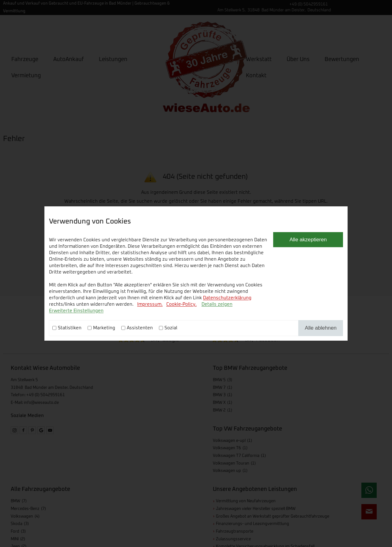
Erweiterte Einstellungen (76, 311)
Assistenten (140, 328)
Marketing (104, 328)
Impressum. (150, 304)
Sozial (171, 328)
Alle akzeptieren (308, 239)
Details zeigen (217, 304)
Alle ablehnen (321, 328)
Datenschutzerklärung (227, 298)
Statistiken (70, 328)
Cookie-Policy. (181, 304)
